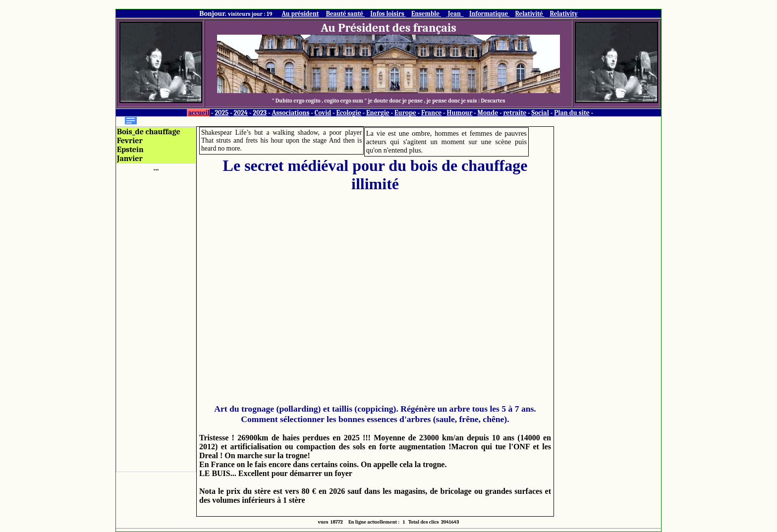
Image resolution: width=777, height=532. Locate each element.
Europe (405, 113)
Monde (488, 113)
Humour (459, 113)
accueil (199, 113)
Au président (301, 14)
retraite (515, 113)
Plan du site (572, 113)
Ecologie (348, 113)
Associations (290, 113)
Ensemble (426, 14)
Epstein (130, 150)
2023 (260, 113)
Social (540, 113)
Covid (323, 113)
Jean (455, 14)
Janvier (130, 159)
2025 (222, 113)
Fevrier (130, 141)
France (431, 113)
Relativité (530, 14)
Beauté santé (345, 14)
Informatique (489, 14)
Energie (378, 113)
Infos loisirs (388, 14)
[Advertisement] (156, 321)
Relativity (564, 14)
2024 (241, 113)
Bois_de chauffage (149, 132)
